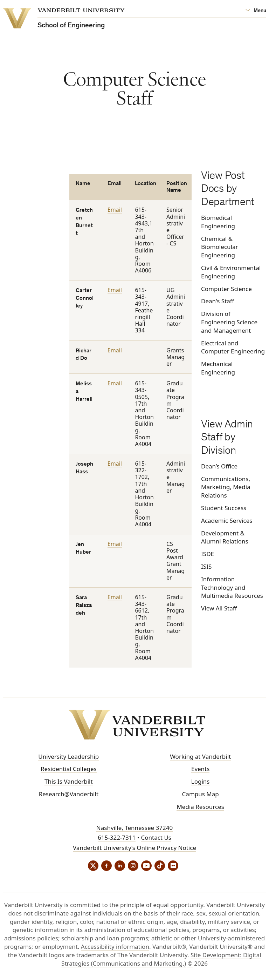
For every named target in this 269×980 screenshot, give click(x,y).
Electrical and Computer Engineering (233, 347)
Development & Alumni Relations (225, 537)
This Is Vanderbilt (69, 781)
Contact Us (156, 837)
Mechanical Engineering (218, 368)
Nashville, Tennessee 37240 (134, 828)
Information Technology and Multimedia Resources (232, 587)
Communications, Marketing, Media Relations (226, 487)
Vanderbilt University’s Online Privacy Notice (134, 848)
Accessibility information (115, 947)
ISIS (206, 566)
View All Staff (219, 608)
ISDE (208, 554)
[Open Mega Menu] (256, 11)
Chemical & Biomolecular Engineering (220, 247)
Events (200, 769)
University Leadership (68, 756)
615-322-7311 (117, 837)
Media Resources (200, 807)
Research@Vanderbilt (69, 794)
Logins (201, 781)
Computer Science (226, 289)
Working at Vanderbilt (200, 756)
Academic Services (227, 521)
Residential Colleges (69, 769)
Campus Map (201, 794)
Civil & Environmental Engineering (231, 272)
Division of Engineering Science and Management (229, 322)
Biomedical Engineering (218, 222)
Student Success (224, 508)
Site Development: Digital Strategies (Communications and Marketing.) (161, 959)
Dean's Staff (218, 301)
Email (115, 210)
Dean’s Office (219, 466)
